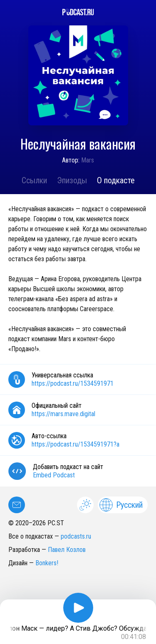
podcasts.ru (76, 536)
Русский (121, 505)
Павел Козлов (67, 550)
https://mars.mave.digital (63, 414)
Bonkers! (47, 563)
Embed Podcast (54, 475)
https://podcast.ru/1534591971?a (76, 444)
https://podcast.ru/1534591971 (73, 383)
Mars (88, 160)
